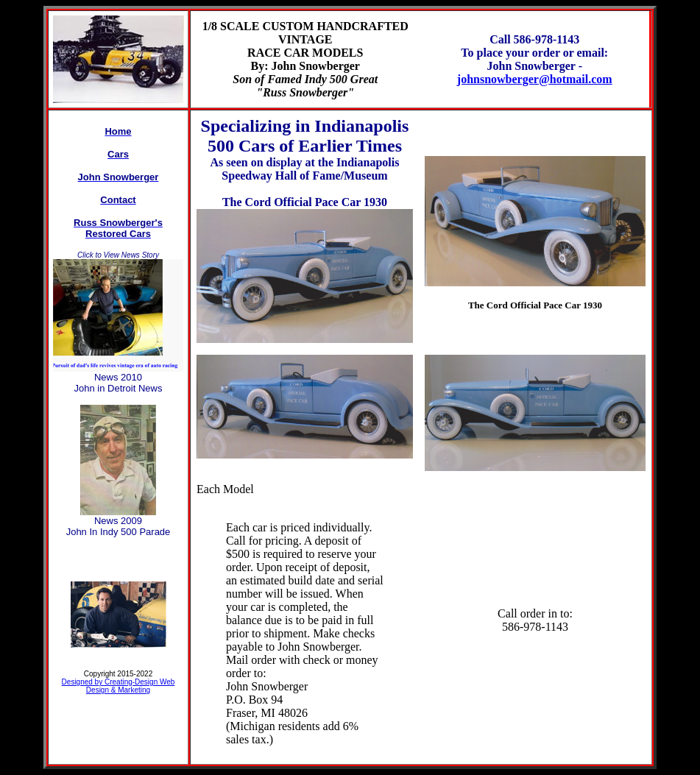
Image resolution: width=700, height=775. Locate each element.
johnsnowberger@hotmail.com (535, 79)
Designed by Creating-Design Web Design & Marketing (119, 686)
